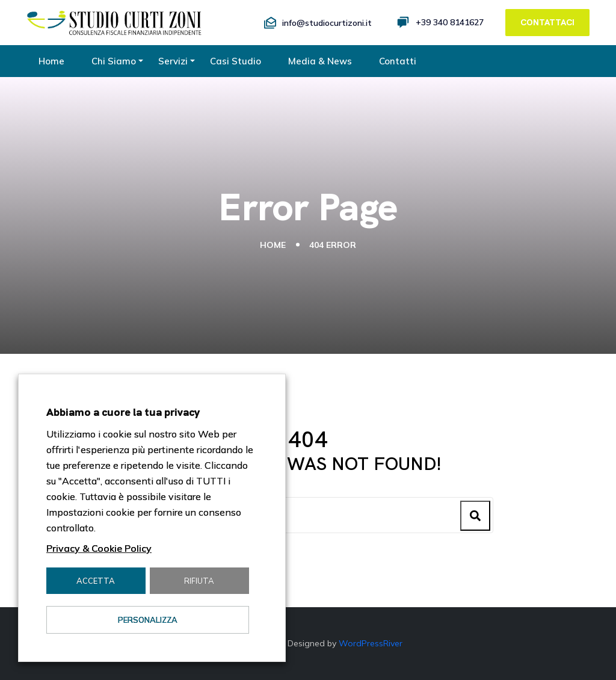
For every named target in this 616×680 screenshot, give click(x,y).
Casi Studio (236, 61)
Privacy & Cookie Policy (99, 548)
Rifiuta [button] (199, 581)
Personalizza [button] (148, 620)
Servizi (173, 61)
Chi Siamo (114, 61)
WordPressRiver (371, 643)
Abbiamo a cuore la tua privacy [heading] (123, 412)
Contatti (398, 61)
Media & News (320, 61)
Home (51, 61)
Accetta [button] (96, 581)
